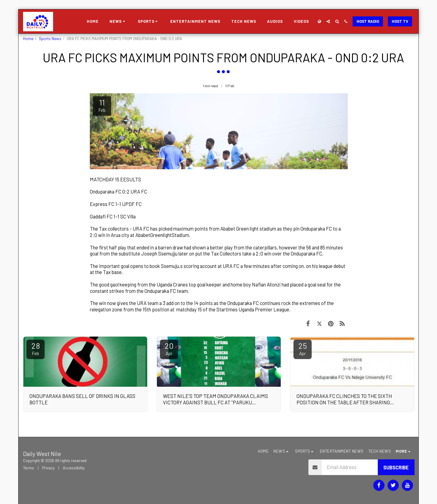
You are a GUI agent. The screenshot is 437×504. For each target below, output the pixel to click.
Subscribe (396, 467)
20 (169, 348)
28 (36, 348)
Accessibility (74, 468)
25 (303, 348)
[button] (118, 22)
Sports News (50, 39)
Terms (29, 468)
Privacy (48, 468)
